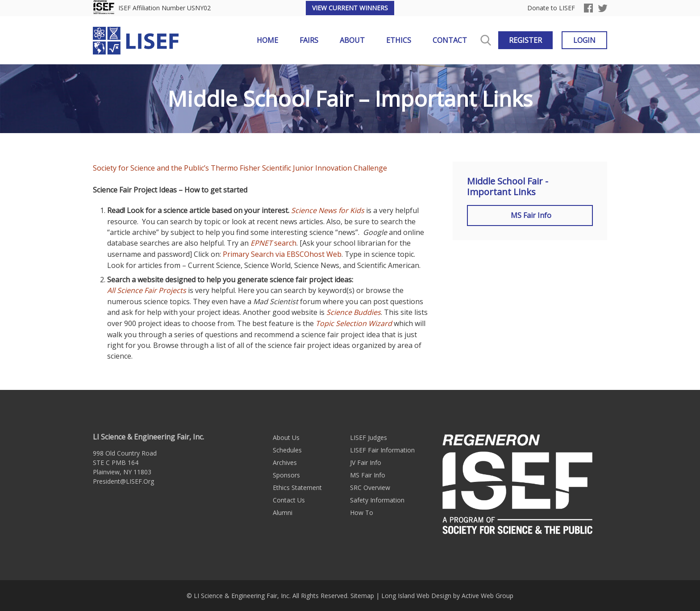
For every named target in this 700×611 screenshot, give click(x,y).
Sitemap (362, 596)
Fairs (309, 40)
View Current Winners (350, 8)
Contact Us (289, 500)
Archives (285, 462)
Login (584, 40)
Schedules (287, 450)
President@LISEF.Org (123, 481)
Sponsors (286, 475)
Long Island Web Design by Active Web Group (447, 596)
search (273, 243)
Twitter (603, 8)
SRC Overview (370, 488)
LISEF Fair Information (382, 450)
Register (525, 40)
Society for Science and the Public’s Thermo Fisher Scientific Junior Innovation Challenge (240, 168)
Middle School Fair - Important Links (508, 187)
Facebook (588, 8)
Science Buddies (354, 312)
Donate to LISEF (551, 8)
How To (362, 513)
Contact (450, 40)
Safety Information (377, 500)
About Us (286, 437)
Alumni (283, 513)
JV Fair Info (366, 462)
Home (267, 40)
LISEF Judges (369, 437)
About (352, 40)
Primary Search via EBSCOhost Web (282, 254)
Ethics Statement (297, 488)
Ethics (399, 40)
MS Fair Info (530, 215)
